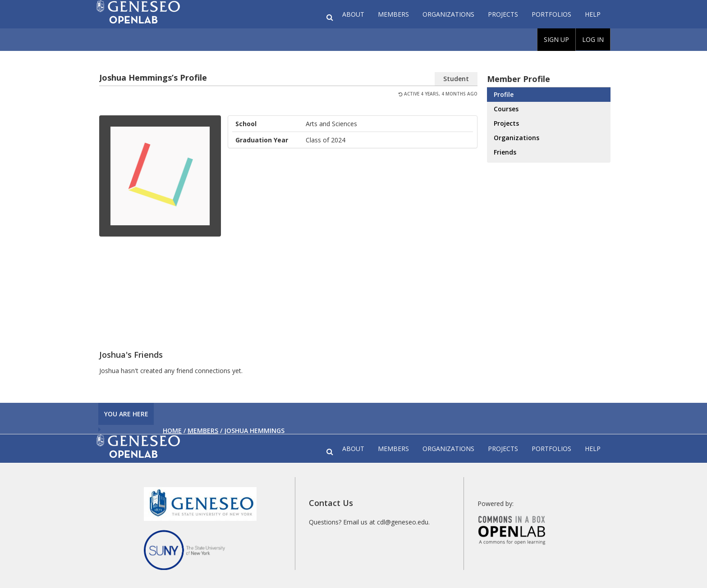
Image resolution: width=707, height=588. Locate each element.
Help (593, 14)
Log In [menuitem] (593, 39)
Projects (503, 14)
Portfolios (551, 14)
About (353, 14)
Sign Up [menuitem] (556, 39)
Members (393, 14)
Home (172, 431)
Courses (506, 109)
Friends (505, 152)
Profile (504, 94)
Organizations (448, 14)
